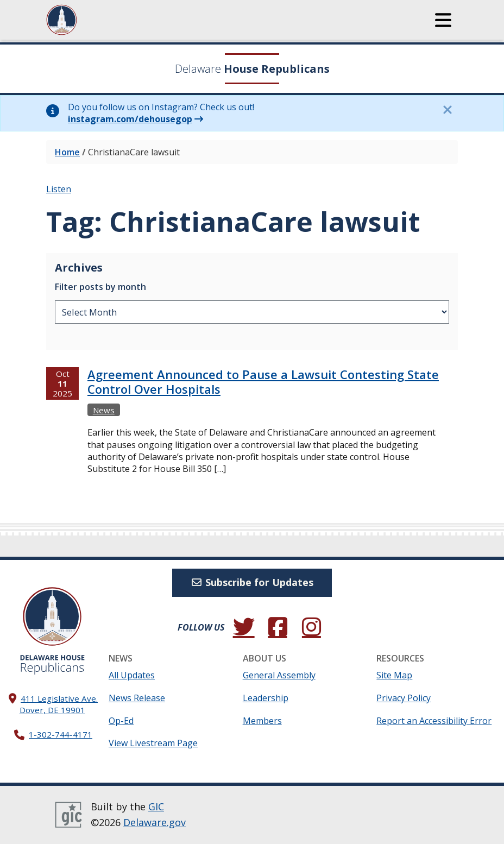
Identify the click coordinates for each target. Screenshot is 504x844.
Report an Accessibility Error (434, 721)
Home (67, 152)
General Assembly (279, 675)
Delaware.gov (155, 822)
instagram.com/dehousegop (130, 119)
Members (262, 721)
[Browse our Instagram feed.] (311, 627)
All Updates (132, 675)
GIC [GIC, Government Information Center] (156, 807)
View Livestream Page (153, 743)
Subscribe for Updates (252, 582)
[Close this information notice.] (447, 110)
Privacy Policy (404, 698)
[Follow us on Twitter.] (244, 627)
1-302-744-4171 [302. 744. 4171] (61, 734)
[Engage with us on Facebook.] (278, 627)
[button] (443, 20)
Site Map (394, 675)
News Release (137, 698)
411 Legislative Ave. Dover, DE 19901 (59, 704)
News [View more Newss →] (104, 410)
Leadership (266, 698)
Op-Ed (121, 721)
